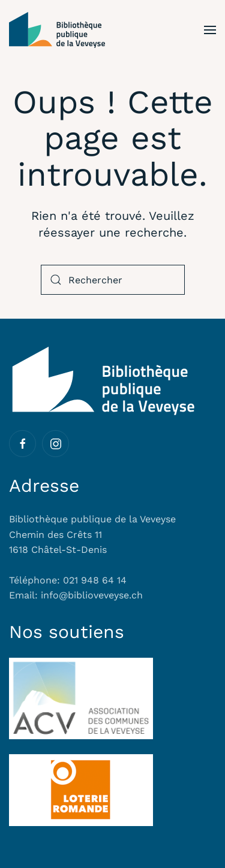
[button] (210, 30)
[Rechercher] (113, 280)
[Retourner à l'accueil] (57, 30)
